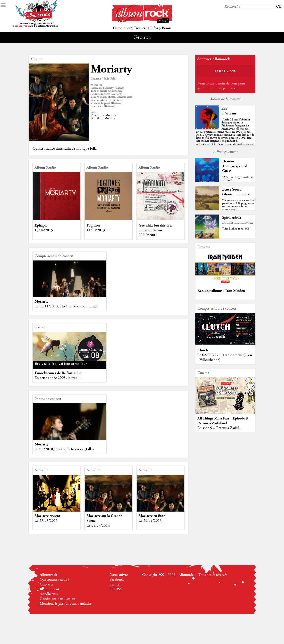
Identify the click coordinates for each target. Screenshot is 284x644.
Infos (154, 28)
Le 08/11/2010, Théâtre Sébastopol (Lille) (67, 306)
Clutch (203, 350)
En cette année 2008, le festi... (58, 378)
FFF (224, 109)
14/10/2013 (96, 230)
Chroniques (122, 28)
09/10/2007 (148, 235)
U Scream (229, 113)
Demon (228, 161)
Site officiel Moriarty (103, 118)
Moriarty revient (47, 516)
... (199, 296)
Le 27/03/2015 (46, 521)
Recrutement (49, 589)
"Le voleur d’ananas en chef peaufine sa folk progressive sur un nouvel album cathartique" (238, 205)
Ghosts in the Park (236, 194)
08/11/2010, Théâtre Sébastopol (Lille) (64, 449)
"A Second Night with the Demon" (238, 179)
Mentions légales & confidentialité (66, 604)
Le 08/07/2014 (98, 526)
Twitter (115, 584)
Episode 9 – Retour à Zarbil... (220, 428)
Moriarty (41, 302)
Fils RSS (116, 589)
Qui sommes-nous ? (54, 580)
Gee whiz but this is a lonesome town (155, 228)
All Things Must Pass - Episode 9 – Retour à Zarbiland (224, 421)
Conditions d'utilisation (57, 599)
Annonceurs (49, 594)
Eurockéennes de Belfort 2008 (58, 373)
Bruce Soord (232, 189)
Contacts (46, 584)
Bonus (166, 28)
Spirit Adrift (232, 218)
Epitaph (41, 225)
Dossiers (140, 28)
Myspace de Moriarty (103, 115)
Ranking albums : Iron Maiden (221, 291)
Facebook (117, 580)
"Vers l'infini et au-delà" (236, 229)
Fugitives (93, 225)
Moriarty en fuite (152, 516)
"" (225, 135)
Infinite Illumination (238, 223)
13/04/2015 (44, 230)
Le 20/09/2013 (150, 521)
